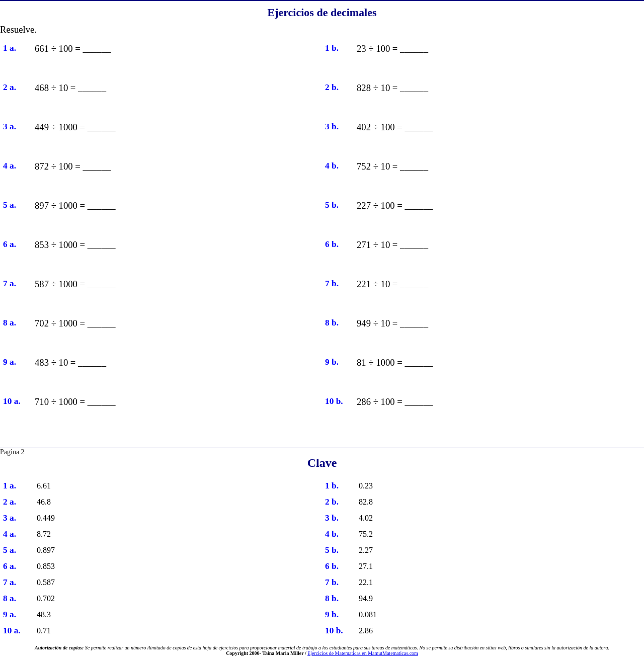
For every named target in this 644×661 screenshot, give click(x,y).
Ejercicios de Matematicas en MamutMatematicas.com (363, 653)
